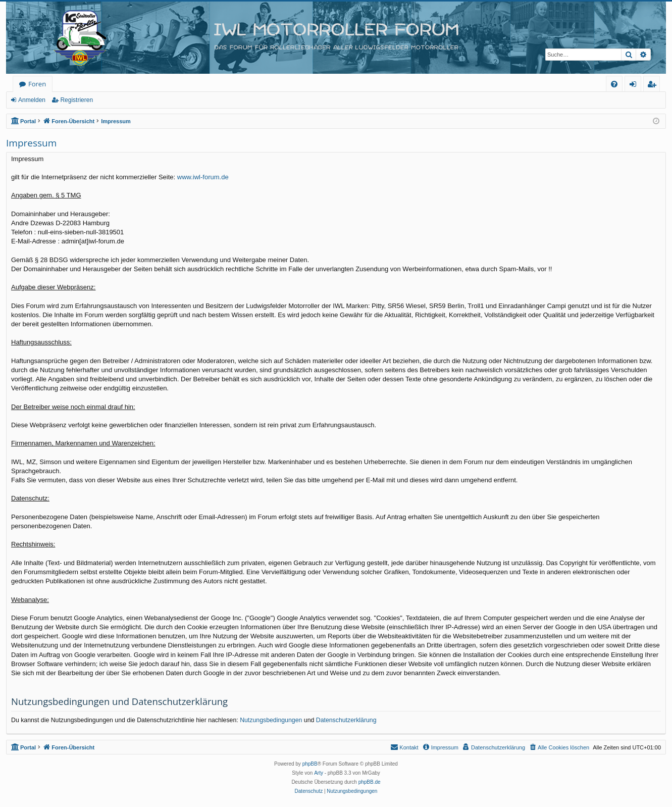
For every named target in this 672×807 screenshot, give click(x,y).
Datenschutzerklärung (346, 720)
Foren (37, 84)
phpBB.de (370, 782)
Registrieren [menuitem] (654, 86)
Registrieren (76, 100)
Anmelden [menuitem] (636, 86)
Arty (319, 773)
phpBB (310, 764)
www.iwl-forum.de (203, 177)
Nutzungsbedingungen (271, 720)
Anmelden (32, 100)
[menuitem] (614, 84)
